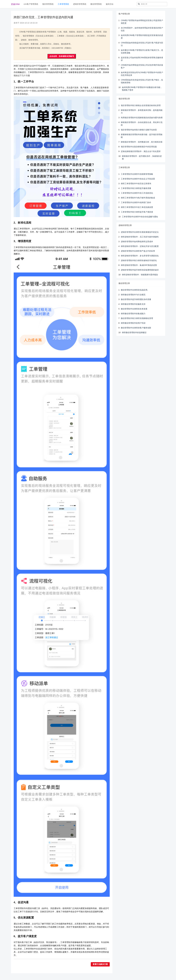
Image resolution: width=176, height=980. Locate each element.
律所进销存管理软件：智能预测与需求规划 (140, 275)
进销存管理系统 (80, 4)
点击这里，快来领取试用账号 (62, 56)
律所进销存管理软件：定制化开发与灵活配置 (140, 246)
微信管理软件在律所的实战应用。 (135, 290)
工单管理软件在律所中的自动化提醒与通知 (140, 217)
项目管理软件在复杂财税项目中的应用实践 (139, 147)
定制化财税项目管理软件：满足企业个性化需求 (141, 151)
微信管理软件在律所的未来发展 (134, 309)
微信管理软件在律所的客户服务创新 (136, 328)
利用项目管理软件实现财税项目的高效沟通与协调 (142, 118)
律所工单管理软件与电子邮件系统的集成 (138, 198)
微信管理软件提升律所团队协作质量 (136, 299)
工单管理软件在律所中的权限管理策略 (137, 174)
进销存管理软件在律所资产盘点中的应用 (138, 251)
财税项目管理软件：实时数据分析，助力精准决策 (142, 142)
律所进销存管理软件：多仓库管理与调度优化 (140, 256)
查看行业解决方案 (100, 964)
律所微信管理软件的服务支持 (133, 304)
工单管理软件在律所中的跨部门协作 (136, 202)
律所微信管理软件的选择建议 (134, 332)
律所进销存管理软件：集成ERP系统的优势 (139, 265)
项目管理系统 (48, 4)
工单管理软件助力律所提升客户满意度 (137, 212)
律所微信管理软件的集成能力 (133, 314)
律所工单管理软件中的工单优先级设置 (137, 207)
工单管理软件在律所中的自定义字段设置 (138, 179)
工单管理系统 (63, 4)
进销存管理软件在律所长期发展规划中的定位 (140, 232)
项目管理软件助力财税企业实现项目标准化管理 (141, 105)
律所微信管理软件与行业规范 (133, 295)
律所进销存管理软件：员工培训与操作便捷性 (140, 237)
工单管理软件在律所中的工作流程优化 (137, 193)
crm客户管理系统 (31, 4)
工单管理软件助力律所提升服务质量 (136, 188)
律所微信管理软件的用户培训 (133, 323)
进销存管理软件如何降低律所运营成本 (137, 242)
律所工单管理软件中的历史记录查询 (136, 184)
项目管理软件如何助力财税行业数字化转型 (139, 130)
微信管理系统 (96, 4)
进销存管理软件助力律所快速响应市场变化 (139, 260)
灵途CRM (15, 4)
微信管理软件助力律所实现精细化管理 (137, 318)
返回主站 (110, 4)
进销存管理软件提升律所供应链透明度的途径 (140, 270)
